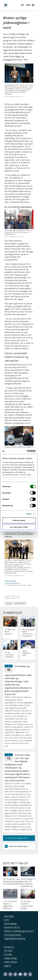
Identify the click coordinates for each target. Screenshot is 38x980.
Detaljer (29, 514)
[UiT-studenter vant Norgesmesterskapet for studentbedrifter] (10, 876)
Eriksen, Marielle (10, 581)
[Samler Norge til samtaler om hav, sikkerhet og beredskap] (28, 878)
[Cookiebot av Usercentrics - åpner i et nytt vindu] (27, 451)
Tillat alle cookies (19, 520)
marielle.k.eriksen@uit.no (12, 583)
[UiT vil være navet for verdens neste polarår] (28, 900)
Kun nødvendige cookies (19, 527)
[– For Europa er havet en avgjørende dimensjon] (10, 900)
